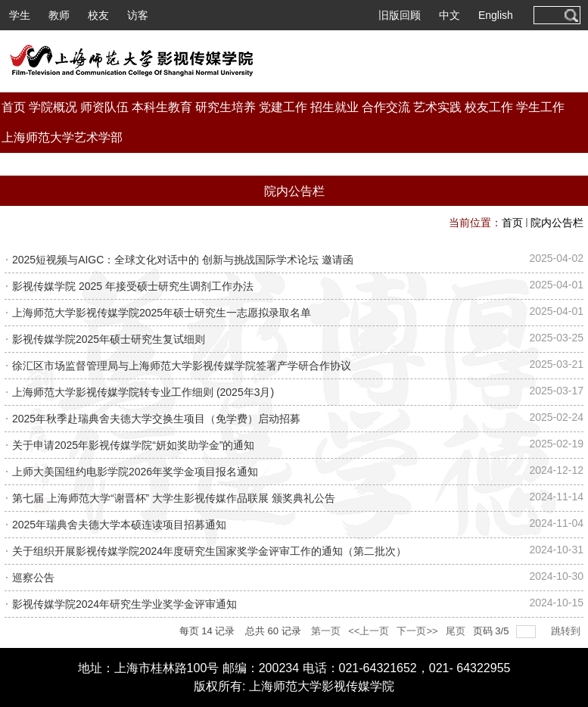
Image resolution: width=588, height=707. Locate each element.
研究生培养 (226, 107)
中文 (450, 15)
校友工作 (489, 107)
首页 (14, 107)
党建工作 (283, 107)
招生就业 (334, 107)
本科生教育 (162, 107)
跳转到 (567, 631)
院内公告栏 (557, 223)
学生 (20, 15)
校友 (98, 15)
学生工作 (540, 107)
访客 (138, 15)
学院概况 (53, 107)
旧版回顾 (400, 15)
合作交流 (386, 107)
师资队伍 (104, 107)
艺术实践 (437, 107)
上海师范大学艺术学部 (62, 137)
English (496, 15)
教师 (59, 15)
